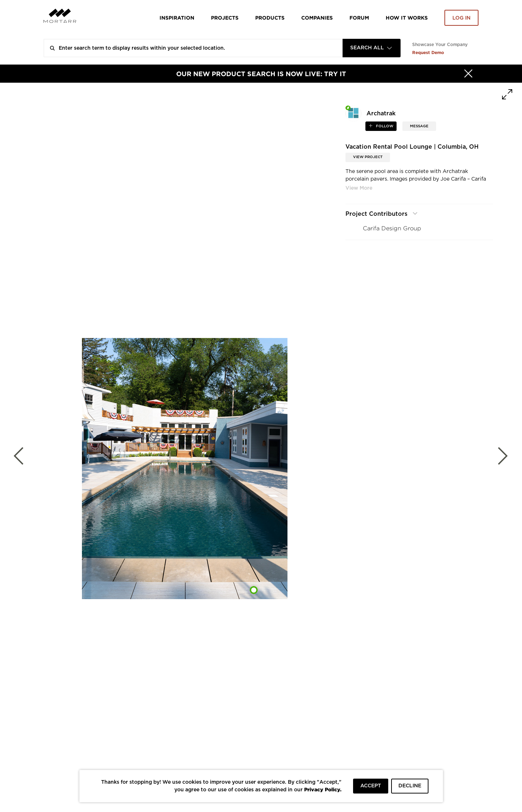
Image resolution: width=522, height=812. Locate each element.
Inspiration (177, 18)
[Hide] (468, 74)
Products (270, 18)
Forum (359, 18)
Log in (461, 18)
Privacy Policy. (323, 789)
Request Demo (428, 52)
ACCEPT (371, 786)
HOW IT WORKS (407, 18)
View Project (368, 157)
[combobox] (372, 48)
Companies (317, 18)
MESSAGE (419, 126)
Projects (225, 18)
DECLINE (410, 786)
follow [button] (384, 126)
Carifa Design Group (392, 228)
